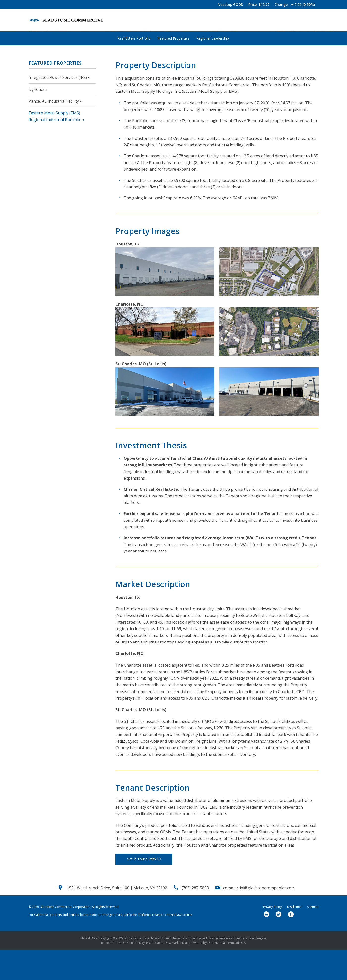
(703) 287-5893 (195, 918)
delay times (232, 968)
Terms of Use (236, 973)
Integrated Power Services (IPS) (58, 107)
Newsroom (255, 20)
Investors (280, 20)
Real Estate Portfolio (134, 68)
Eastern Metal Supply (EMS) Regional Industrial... (146, 51)
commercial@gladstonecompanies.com (259, 918)
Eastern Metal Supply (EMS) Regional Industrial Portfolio (55, 146)
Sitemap (313, 937)
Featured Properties (84, 51)
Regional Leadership (213, 68)
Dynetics (37, 119)
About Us (181, 20)
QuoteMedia (132, 968)
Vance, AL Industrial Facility (54, 131)
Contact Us (305, 20)
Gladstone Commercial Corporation (65, 937)
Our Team (205, 20)
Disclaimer (294, 937)
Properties (230, 20)
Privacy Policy (272, 937)
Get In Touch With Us (144, 889)
